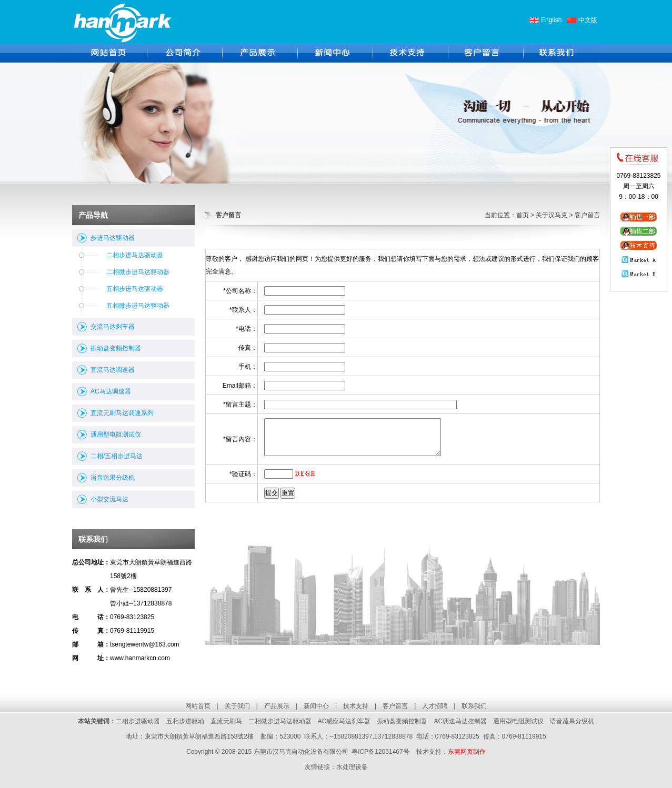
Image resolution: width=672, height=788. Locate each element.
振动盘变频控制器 (116, 348)
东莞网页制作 (467, 752)
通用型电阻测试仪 (116, 435)
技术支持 (356, 706)
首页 (523, 215)
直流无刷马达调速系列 (122, 413)
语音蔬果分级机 (113, 478)
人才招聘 (435, 706)
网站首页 (198, 706)
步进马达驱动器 (113, 238)
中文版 (588, 20)
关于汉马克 (551, 215)
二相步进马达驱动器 (135, 255)
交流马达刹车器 (113, 327)
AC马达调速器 (111, 391)
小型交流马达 (109, 499)
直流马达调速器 (113, 370)
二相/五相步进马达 (117, 456)
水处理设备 (352, 767)
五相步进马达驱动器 (135, 289)
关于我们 (237, 706)
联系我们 (474, 706)
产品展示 (277, 706)
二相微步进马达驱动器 (138, 272)
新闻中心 (316, 706)
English (551, 20)
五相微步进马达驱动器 (138, 306)
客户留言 (395, 706)
